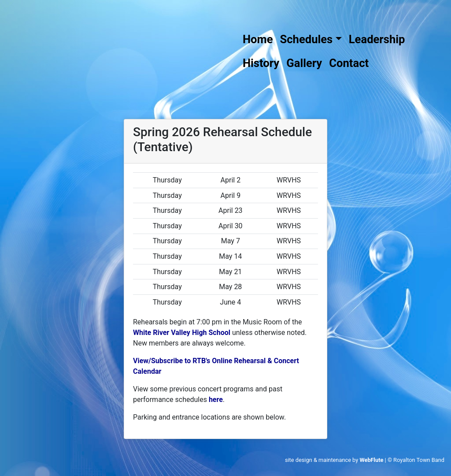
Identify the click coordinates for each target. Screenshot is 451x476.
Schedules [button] (307, 39)
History (261, 63)
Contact (349, 63)
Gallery (304, 63)
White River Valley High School (182, 333)
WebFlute (371, 460)
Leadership (377, 39)
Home (258, 39)
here (216, 400)
